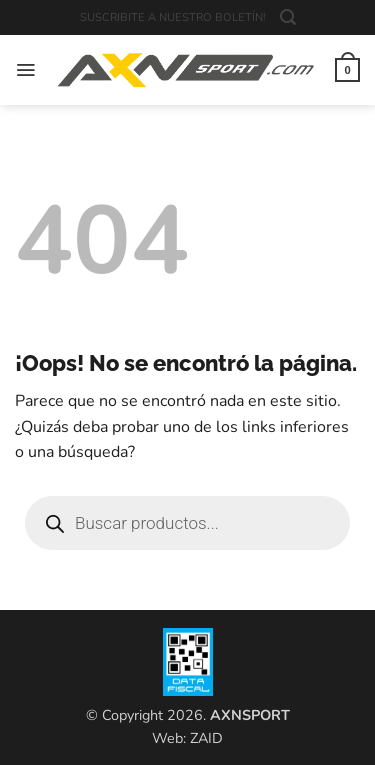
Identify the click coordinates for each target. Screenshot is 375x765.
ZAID (206, 738)
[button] (288, 17)
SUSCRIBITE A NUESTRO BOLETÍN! (173, 17)
